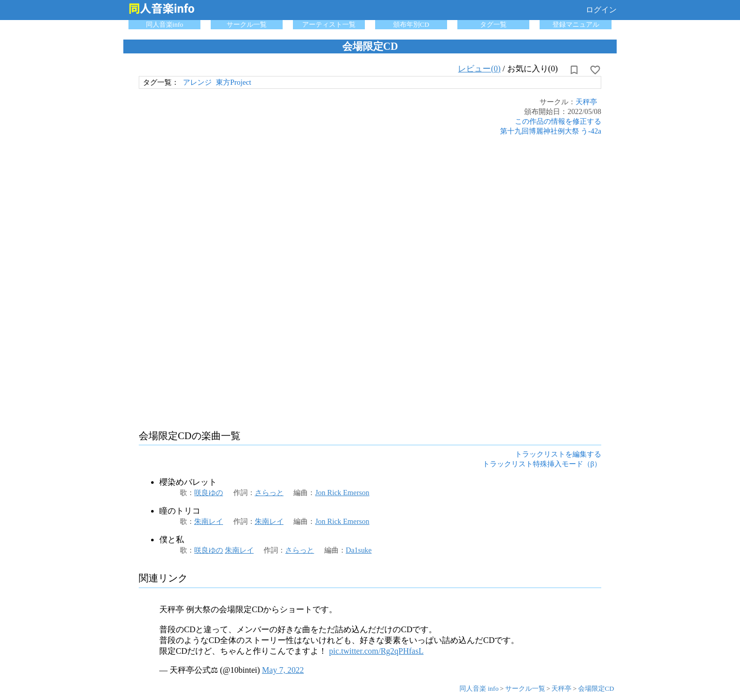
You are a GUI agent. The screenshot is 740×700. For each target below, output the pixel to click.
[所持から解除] (574, 70)
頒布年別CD (411, 24)
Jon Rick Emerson (342, 493)
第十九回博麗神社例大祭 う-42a (551, 131)
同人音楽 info (479, 688)
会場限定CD (596, 688)
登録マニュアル (576, 24)
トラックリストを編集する (558, 454)
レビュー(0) (479, 69)
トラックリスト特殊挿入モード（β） (542, 464)
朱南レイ (209, 521)
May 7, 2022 (283, 670)
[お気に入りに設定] (595, 70)
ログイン (601, 10)
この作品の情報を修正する (558, 121)
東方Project (234, 82)
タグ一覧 (493, 24)
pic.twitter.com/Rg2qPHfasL (376, 651)
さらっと (269, 493)
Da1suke (359, 550)
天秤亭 (586, 102)
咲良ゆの (209, 493)
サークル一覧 (247, 24)
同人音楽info (165, 24)
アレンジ (197, 82)
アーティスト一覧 (329, 24)
